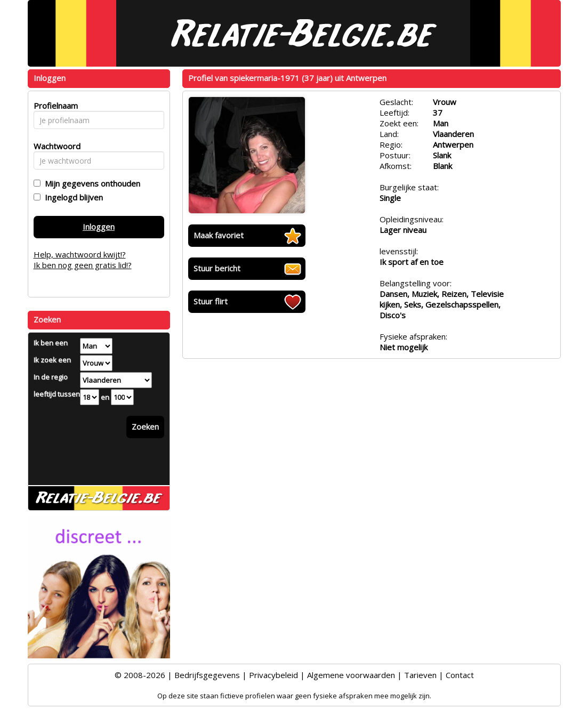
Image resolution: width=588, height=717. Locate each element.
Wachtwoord (54, 146)
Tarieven (420, 675)
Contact (460, 675)
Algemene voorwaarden (351, 675)
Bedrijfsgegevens (207, 675)
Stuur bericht (217, 268)
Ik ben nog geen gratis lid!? (83, 265)
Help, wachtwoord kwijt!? (80, 254)
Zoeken (145, 426)
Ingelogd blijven (72, 197)
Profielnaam (54, 106)
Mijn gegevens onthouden (90, 183)
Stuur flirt (211, 301)
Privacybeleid (273, 675)
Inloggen (99, 227)
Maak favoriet (219, 235)
